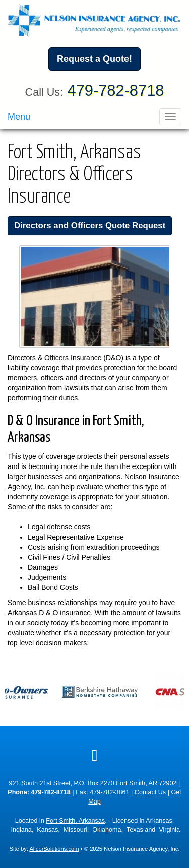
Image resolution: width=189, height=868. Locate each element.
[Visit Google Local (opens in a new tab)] (95, 755)
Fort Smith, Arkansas (75, 821)
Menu (19, 117)
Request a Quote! (94, 59)
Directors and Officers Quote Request (90, 225)
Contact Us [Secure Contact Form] (150, 792)
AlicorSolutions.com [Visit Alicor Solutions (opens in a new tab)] (54, 849)
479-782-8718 (116, 90)
